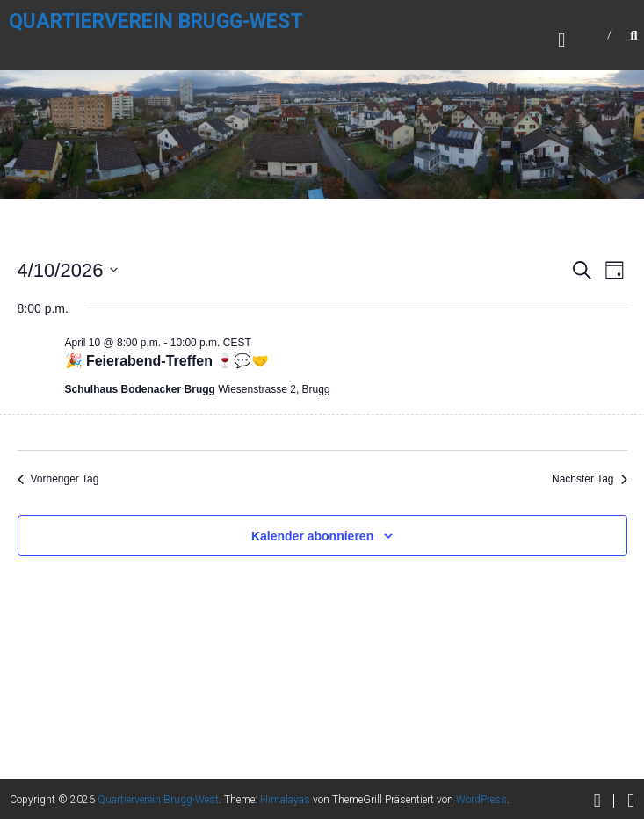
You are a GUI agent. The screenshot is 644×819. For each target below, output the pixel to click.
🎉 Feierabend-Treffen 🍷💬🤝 (167, 361)
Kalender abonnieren (312, 536)
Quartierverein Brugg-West (156, 22)
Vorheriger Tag (58, 479)
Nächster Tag (589, 479)
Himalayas (285, 800)
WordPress (481, 800)
